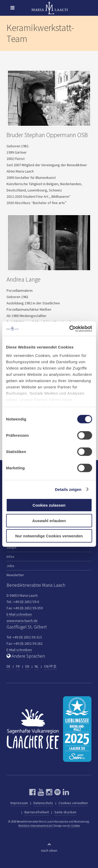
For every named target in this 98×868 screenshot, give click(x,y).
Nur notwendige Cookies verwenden (49, 536)
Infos (10, 557)
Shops (11, 547)
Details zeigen (68, 489)
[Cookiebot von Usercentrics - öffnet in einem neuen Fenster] (70, 329)
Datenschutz (43, 803)
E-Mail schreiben (19, 614)
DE (8, 666)
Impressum (19, 803)
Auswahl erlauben (49, 520)
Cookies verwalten (73, 803)
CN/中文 (50, 666)
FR (18, 666)
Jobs (10, 566)
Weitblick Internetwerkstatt (35, 826)
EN (27, 666)
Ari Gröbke (74, 826)
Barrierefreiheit (37, 812)
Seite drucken (65, 812)
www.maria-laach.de (22, 621)
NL (37, 666)
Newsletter (15, 575)
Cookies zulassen (49, 505)
